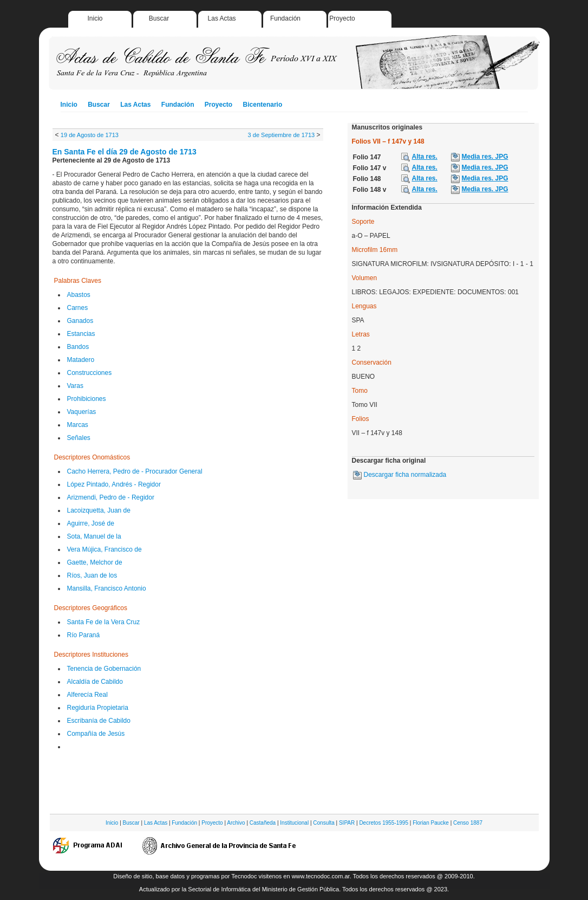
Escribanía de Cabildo (99, 721)
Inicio (95, 18)
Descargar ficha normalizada (405, 475)
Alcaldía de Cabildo (95, 682)
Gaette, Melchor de (95, 562)
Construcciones (90, 373)
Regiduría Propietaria (98, 708)
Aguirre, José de (91, 523)
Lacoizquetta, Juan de (99, 510)
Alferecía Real (87, 695)
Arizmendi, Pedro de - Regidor (111, 497)
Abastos (79, 295)
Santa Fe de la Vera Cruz (104, 622)
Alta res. (425, 157)
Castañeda (263, 823)
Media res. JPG (485, 157)
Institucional (294, 823)
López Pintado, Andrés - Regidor (114, 484)
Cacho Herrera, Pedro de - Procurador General (135, 471)
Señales (79, 438)
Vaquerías (82, 412)
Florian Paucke (431, 823)
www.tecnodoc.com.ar (321, 876)
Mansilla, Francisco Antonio (107, 588)
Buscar (159, 18)
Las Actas (222, 18)
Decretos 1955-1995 (384, 823)
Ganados (80, 321)
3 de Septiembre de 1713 (282, 135)
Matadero (81, 360)
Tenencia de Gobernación (104, 669)
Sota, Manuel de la (94, 536)
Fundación (285, 18)
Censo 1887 (468, 823)
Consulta (324, 823)
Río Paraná (84, 635)
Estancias (81, 334)
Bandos (78, 347)
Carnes (78, 308)
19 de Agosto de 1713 (90, 135)
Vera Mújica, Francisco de (104, 549)
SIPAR (347, 823)
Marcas (78, 425)
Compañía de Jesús (96, 734)
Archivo (236, 823)
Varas (75, 386)
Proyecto (342, 18)
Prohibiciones (87, 399)
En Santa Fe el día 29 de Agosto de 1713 (125, 152)
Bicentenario (263, 105)
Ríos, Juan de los (92, 575)
